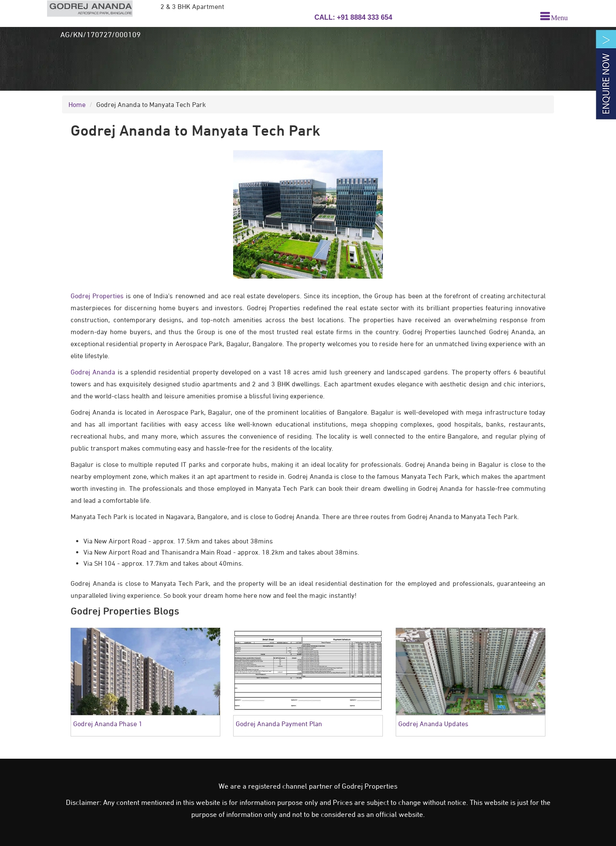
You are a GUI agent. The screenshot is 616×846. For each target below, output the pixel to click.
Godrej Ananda (93, 372)
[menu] (554, 17)
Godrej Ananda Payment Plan (279, 724)
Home (77, 104)
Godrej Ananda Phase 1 (108, 724)
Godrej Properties (97, 296)
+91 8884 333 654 (364, 17)
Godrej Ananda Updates (433, 724)
